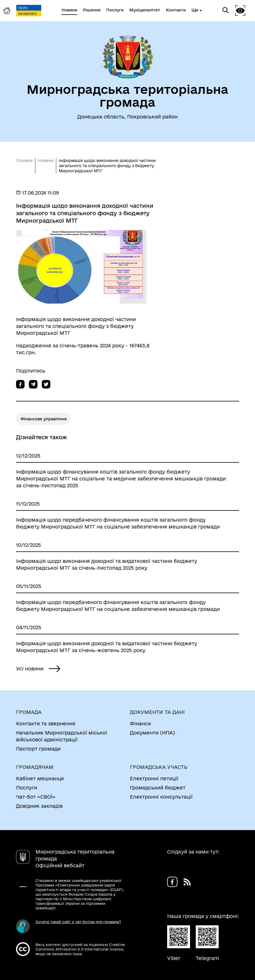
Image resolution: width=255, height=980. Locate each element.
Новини (46, 161)
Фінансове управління (44, 419)
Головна (24, 161)
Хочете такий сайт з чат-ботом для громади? (78, 922)
